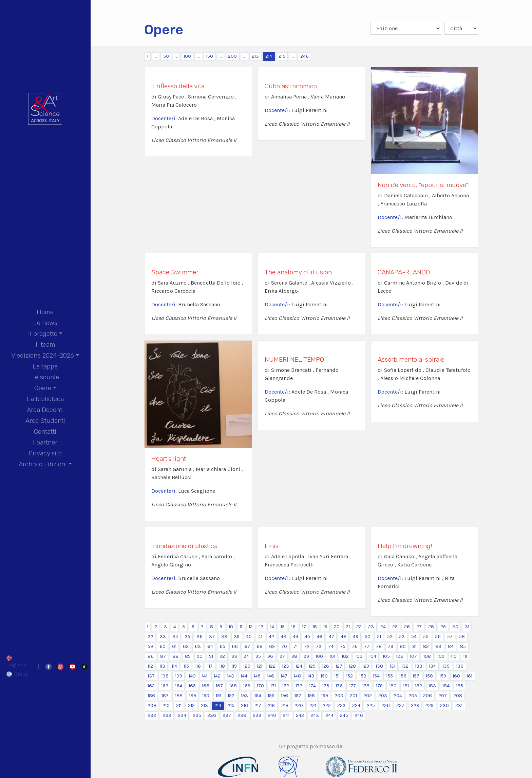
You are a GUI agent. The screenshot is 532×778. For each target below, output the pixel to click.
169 (247, 686)
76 (355, 646)
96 (270, 656)
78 (379, 646)
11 (241, 627)
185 (460, 686)
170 (260, 686)
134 (432, 666)
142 (217, 676)
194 (258, 696)
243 (315, 715)
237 (227, 715)
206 (427, 696)
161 (469, 676)
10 (231, 627)
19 (325, 627)
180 (393, 686)
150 (210, 56)
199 (325, 696)
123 (286, 666)
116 (198, 666)
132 (405, 666)
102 (345, 656)
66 (235, 646)
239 (257, 715)
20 (337, 627)
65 (222, 646)
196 (284, 696)
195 (271, 696)
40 (249, 637)
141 (205, 676)
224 (356, 705)
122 (272, 666)
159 (443, 676)
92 (222, 656)
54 (414, 637)
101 (332, 656)
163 (165, 686)
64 (210, 646)
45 (307, 637)
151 (337, 676)
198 (311, 696)
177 (353, 686)
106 (400, 656)
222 (327, 705)
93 (234, 656)
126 (326, 666)
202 (368, 696)
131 (392, 666)
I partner (45, 442)
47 (331, 637)
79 (391, 646)
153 (363, 676)
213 (255, 56)
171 (273, 686)
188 (179, 696)
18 (315, 627)
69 (272, 646)
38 (224, 637)
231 (459, 705)
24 (383, 627)
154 (376, 676)
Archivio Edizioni (43, 464)
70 (284, 646)
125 (312, 666)
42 (271, 637)
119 (234, 666)
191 (218, 696)
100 (187, 56)
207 (443, 696)
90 (200, 656)
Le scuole (45, 377)
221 (313, 705)
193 (244, 696)
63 (198, 646)
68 (260, 646)
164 (179, 686)
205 (413, 696)
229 (430, 705)
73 (319, 646)
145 (257, 676)
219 (285, 705)
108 (427, 656)
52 (390, 637)
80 (403, 646)
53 (402, 637)
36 (199, 637)
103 (359, 656)
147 (284, 676)
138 (165, 676)
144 (244, 676)
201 (353, 696)
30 (455, 627)
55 (426, 637)
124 (299, 666)
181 (406, 686)
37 (212, 637)
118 (222, 666)
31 (467, 627)
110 (454, 656)
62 (186, 646)
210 (166, 705)
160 (456, 676)
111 (465, 656)
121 (260, 666)
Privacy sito (45, 453)
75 (343, 646)
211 (179, 705)
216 (244, 705)
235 (197, 715)
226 (386, 705)
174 (312, 686)
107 (413, 656)
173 (299, 686)
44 (296, 637)
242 (300, 715)
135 (446, 666)
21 (348, 627)
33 (163, 637)
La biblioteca (45, 399)
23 (371, 627)
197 (298, 696)
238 (242, 715)
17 (304, 627)
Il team (45, 345)
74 (331, 646)
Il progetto (43, 334)
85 (463, 646)
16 (293, 627)
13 (261, 627)
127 (339, 666)
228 (415, 705)
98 (294, 656)
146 (271, 676)
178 (366, 686)
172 (286, 686)
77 (367, 646)
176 (339, 686)
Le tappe (45, 366)
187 (165, 696)
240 (272, 715)
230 (444, 705)
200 (232, 56)
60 (163, 646)
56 (438, 637)
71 (296, 646)
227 (400, 705)
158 (429, 676)
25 (395, 627)
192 (231, 696)
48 (344, 637)
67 (247, 646)
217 (258, 705)
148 (297, 676)
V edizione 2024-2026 (43, 355)
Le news (45, 323)
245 (344, 715)
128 (352, 666)
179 (379, 686)
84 (451, 646)
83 (438, 646)
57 (450, 637)
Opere (43, 388)
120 (247, 666)
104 (373, 656)
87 (163, 656)
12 (251, 627)
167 (219, 686)
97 (282, 656)
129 (366, 666)
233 (167, 715)
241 (286, 715)
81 (414, 646)
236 (212, 715)
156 (403, 676)
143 (231, 676)
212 (191, 705)
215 (282, 56)
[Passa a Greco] (17, 674)
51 (379, 637)
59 (150, 646)
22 (359, 627)
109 (441, 656)
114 (174, 666)
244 (329, 715)
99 (306, 656)
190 (206, 696)
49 (356, 637)
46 (319, 637)
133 (419, 666)
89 (188, 656)
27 (419, 627)
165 (192, 686)
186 (151, 696)
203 (383, 696)
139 (179, 676)
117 (210, 666)
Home (45, 312)
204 (398, 696)
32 (150, 637)
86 (151, 656)
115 (186, 666)
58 (462, 637)
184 (446, 686)
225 (371, 705)
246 (305, 56)
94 (246, 656)
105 (386, 656)
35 (187, 637)
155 (389, 676)
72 (307, 646)
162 (151, 686)
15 (283, 627)
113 (162, 666)
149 (311, 676)
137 (151, 676)
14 (272, 627)
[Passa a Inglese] (18, 661)
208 (458, 696)
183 (432, 686)
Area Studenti (45, 421)
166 (206, 686)
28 (431, 627)
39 (237, 637)
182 (419, 686)
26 (407, 627)
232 (152, 715)
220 (299, 705)
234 (182, 715)
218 (271, 705)
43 (283, 637)
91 (211, 656)
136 (460, 666)
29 (443, 627)
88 (175, 656)
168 (233, 686)
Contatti (45, 431)
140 (192, 676)
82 (426, 646)
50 (166, 56)
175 (326, 686)
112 (150, 666)
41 (260, 637)
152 (349, 676)
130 (379, 666)
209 (152, 705)
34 (175, 637)
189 (193, 696)
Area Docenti (45, 410)
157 (416, 676)
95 (258, 656)
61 (174, 646)
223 (341, 705)
